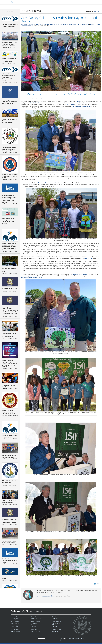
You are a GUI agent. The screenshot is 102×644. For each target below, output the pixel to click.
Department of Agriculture (28, 24)
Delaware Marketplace (37, 625)
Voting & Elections (36, 622)
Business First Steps (16, 631)
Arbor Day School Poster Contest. (81, 106)
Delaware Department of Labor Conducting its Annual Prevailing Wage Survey (10, 25)
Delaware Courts (15, 623)
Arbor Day (79, 101)
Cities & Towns (14, 626)
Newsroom (93, 24)
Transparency (35, 623)
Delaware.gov (72, 640)
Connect (53, 2)
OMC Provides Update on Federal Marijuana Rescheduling (9, 482)
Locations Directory (36, 618)
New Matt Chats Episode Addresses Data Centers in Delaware (9, 561)
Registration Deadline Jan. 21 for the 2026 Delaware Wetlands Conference (9, 335)
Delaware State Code (16, 628)
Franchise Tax (55, 620)
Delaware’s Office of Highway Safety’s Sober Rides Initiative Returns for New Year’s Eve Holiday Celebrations (9, 364)
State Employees (15, 625)
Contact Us (55, 617)
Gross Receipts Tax (57, 622)
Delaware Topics (56, 625)
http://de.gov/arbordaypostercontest (32, 277)
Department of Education (42, 24)
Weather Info (36, 2)
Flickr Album (45, 99)
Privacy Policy (35, 630)
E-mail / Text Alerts (57, 630)
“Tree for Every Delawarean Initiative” (40, 103)
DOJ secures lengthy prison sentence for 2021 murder (9, 289)
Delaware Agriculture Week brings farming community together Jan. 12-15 (10, 102)
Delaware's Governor (16, 617)
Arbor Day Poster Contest (80, 274)
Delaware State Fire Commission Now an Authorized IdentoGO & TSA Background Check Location (10, 413)
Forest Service (85, 24)
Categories (19, 2)
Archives (27, 2)
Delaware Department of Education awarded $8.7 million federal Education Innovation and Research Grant (9, 247)
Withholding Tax (56, 623)
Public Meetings (35, 620)
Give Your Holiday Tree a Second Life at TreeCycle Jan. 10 (9, 270)
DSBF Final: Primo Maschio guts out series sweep (9, 456)
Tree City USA (70, 105)
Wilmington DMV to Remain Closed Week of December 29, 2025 (10, 176)
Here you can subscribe (45, 596)
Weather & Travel (36, 631)
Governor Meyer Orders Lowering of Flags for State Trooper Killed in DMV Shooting (10, 221)
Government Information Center (77, 638)
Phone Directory (35, 617)
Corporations (55, 618)
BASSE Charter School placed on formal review (10, 436)
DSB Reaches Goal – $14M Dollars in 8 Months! (9, 502)
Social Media (55, 631)
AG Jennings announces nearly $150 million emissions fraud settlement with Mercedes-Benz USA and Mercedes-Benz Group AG (10, 311)
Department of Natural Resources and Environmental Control (65, 24)
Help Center (55, 626)
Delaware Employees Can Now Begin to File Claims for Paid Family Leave (10, 60)
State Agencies (14, 618)
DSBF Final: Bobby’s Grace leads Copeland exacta (9, 542)
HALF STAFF (97, 11)
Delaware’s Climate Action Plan (48, 183)
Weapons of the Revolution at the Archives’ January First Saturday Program (9, 44)
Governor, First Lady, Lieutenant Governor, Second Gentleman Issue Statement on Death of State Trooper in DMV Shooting (9, 198)
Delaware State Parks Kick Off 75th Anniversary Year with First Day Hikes (9, 121)
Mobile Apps (55, 628)
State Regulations (15, 630)
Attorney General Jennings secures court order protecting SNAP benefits (9, 521)
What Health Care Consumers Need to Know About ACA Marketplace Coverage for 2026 (9, 148)
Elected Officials (15, 620)
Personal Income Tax (37, 628)
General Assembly (15, 622)
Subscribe (45, 2)
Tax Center (34, 626)
